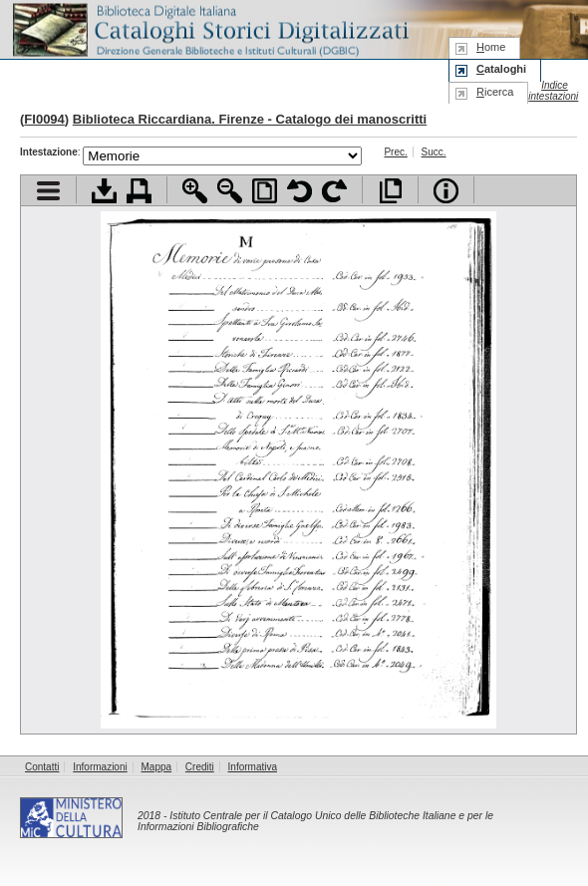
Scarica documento (104, 191)
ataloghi (501, 69)
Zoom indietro (230, 191)
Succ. (434, 152)
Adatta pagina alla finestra (265, 191)
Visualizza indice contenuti (48, 191)
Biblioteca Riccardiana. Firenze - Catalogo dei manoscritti (250, 119)
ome (491, 47)
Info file (446, 191)
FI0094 (44, 119)
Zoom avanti (195, 191)
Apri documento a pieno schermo (390, 191)
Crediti (200, 767)
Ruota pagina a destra (334, 191)
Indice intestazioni (553, 91)
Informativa (253, 767)
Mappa (157, 767)
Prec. (395, 152)
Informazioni (100, 767)
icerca (495, 92)
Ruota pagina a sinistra (299, 191)
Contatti (42, 767)
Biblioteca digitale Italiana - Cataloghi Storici (209, 28)
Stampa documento (139, 191)
